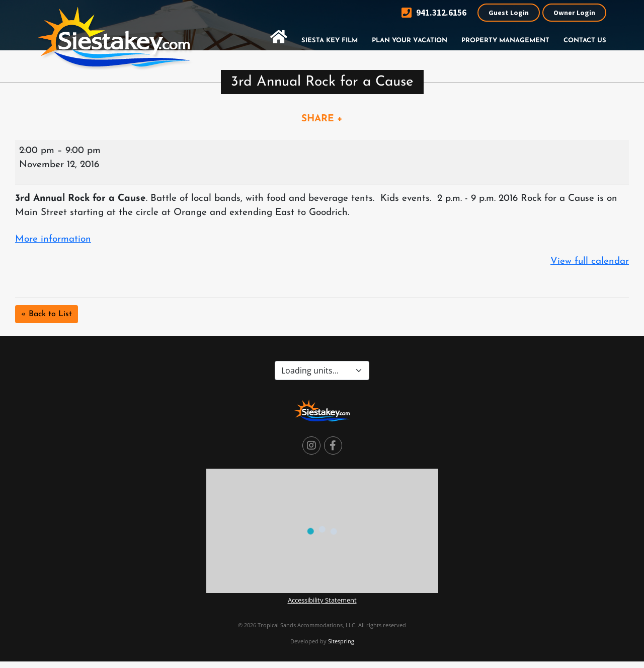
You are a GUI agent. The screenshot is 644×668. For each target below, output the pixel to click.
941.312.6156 (434, 13)
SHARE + (322, 119)
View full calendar (590, 262)
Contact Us (585, 41)
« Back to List (47, 314)
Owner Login (574, 13)
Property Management (505, 41)
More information (53, 239)
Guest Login (509, 13)
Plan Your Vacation (410, 41)
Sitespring (341, 641)
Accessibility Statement (322, 600)
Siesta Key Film (330, 41)
